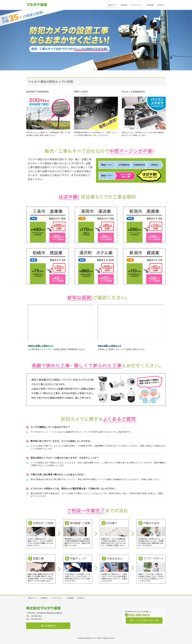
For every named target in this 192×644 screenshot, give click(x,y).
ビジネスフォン (57, 598)
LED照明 (44, 598)
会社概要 (70, 598)
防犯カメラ (32, 598)
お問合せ (81, 598)
